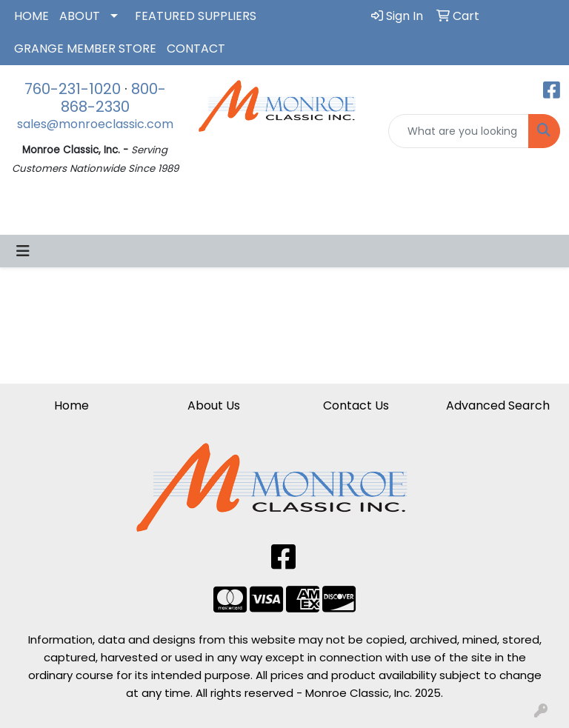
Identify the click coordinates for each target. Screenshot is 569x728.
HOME (31, 16)
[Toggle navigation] (23, 251)
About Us (214, 405)
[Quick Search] (459, 131)
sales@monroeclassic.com (95, 124)
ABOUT (80, 16)
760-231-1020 (73, 89)
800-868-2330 (113, 98)
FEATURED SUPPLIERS (196, 16)
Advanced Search (498, 405)
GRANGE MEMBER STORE (85, 49)
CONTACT (196, 49)
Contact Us (356, 405)
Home (71, 405)
